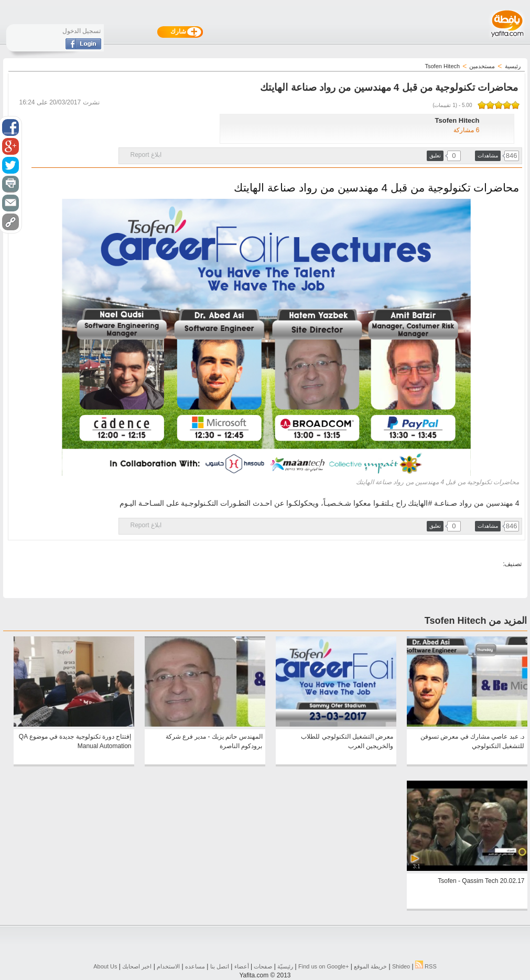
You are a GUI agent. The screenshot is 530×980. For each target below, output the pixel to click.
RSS (426, 966)
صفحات (263, 966)
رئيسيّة (285, 966)
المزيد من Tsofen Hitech (476, 621)
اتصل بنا (220, 966)
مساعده (195, 966)
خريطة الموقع (370, 966)
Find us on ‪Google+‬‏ (323, 966)
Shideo (401, 966)
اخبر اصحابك (137, 966)
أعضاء (242, 966)
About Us (105, 966)
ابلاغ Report (146, 155)
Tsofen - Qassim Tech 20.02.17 (481, 881)
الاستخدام (168, 966)
